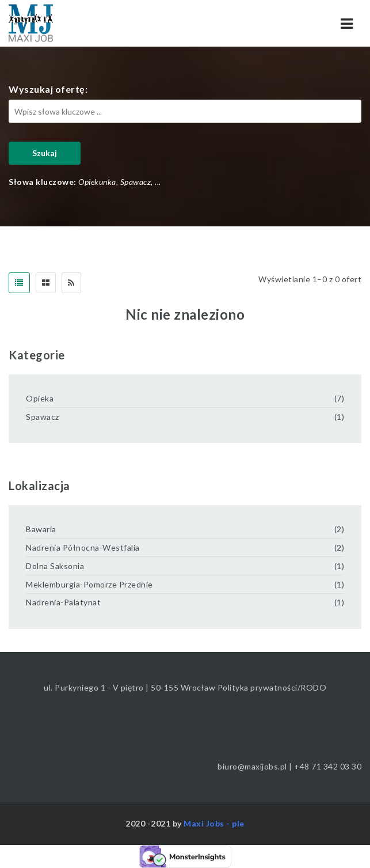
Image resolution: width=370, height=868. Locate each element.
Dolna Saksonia (55, 566)
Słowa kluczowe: (43, 182)
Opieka (40, 398)
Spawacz (43, 417)
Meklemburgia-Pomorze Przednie (89, 584)
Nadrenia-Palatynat (63, 602)
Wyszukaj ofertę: (48, 89)
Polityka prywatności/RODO (272, 687)
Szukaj (45, 153)
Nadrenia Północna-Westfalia (83, 547)
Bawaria (41, 529)
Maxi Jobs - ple (214, 823)
